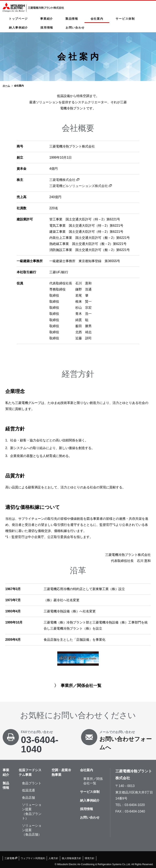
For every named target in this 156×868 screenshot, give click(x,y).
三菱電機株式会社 (64, 180)
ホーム (6, 86)
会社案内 (97, 19)
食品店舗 (28, 798)
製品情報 (72, 19)
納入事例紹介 (18, 28)
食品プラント (32, 783)
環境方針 (90, 858)
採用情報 (47, 28)
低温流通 (28, 790)
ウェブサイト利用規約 (33, 858)
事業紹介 (47, 19)
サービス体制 (125, 19)
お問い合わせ (75, 28)
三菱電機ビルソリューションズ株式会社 (81, 186)
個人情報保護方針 (71, 858)
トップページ (18, 19)
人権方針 (53, 858)
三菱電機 (11, 858)
